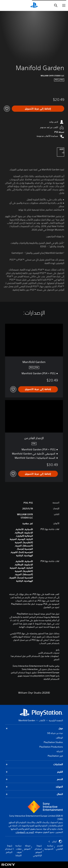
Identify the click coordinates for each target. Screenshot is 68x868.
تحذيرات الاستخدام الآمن (49, 653)
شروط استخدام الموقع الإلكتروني (37, 850)
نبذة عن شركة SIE (55, 733)
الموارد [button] (34, 787)
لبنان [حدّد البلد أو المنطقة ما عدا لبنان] (55, 841)
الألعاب (42, 720)
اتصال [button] (34, 794)
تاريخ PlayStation (55, 756)
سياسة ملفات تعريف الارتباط (18, 850)
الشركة (60, 751)
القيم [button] (34, 772)
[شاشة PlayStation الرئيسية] (34, 5)
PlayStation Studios (53, 742)
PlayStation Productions (51, 747)
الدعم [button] (34, 779)
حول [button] (34, 728)
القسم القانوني (59, 847)
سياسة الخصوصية (49, 847)
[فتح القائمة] (64, 5)
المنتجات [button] (34, 764)
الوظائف (59, 738)
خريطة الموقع (27, 847)
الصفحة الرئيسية (56, 720)
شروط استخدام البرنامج (9, 849)
